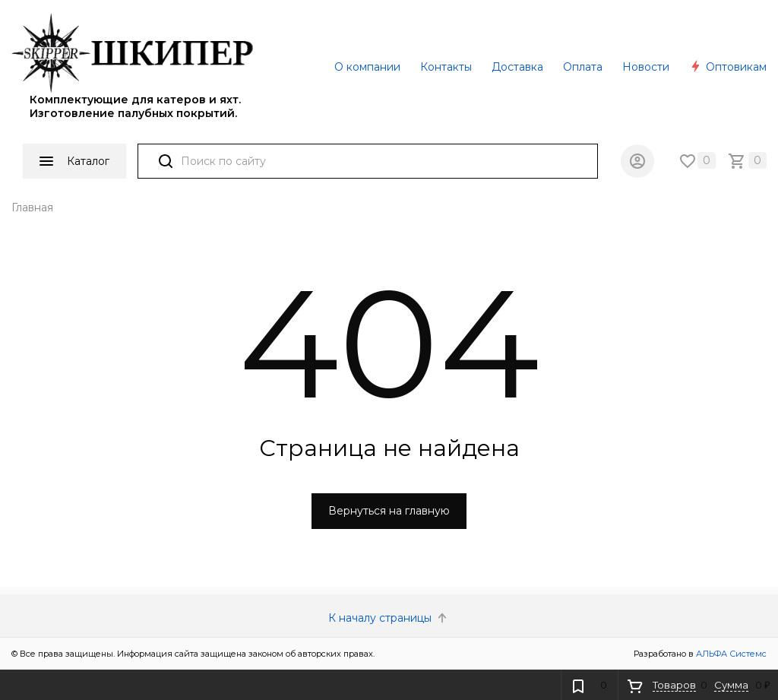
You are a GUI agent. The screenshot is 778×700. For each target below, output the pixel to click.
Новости (646, 67)
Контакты (446, 67)
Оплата (583, 67)
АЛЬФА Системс (730, 654)
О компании (367, 67)
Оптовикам (728, 67)
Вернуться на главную (389, 511)
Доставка (517, 67)
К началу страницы (389, 618)
